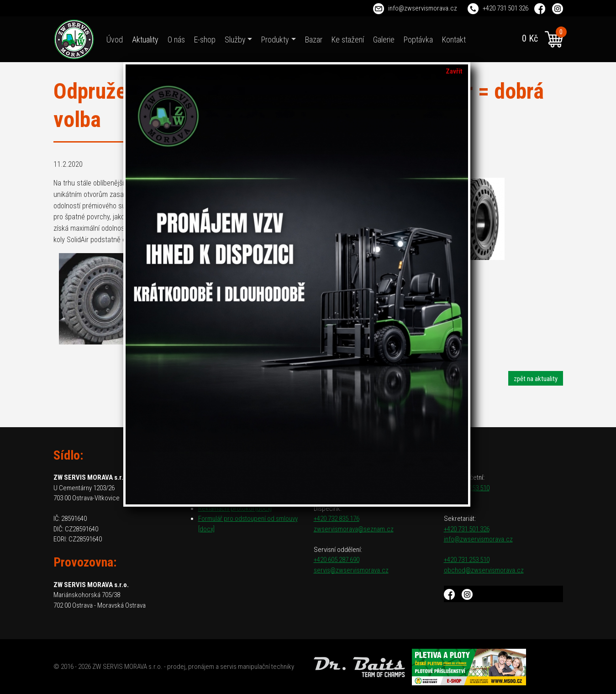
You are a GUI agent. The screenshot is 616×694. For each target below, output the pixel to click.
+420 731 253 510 (467, 560)
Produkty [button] (275, 40)
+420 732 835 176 (337, 519)
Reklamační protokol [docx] (235, 509)
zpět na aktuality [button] (536, 379)
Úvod (115, 40)
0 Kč (542, 39)
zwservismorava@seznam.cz (354, 529)
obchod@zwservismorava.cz (484, 570)
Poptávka (418, 40)
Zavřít (454, 71)
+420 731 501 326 (505, 8)
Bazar (314, 40)
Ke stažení (348, 40)
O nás (176, 40)
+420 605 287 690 (337, 560)
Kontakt (454, 40)
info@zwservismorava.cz (423, 8)
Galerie (384, 40)
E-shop (205, 40)
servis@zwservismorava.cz (351, 570)
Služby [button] (235, 40)
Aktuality (145, 40)
